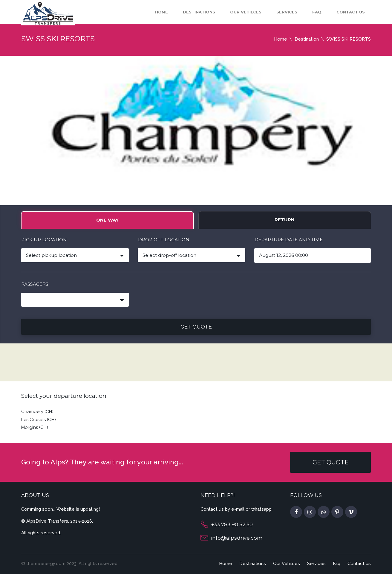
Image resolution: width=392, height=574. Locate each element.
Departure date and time (289, 240)
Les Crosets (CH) (39, 420)
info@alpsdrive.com (237, 538)
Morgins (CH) (35, 427)
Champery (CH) (37, 412)
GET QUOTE (331, 462)
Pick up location (44, 240)
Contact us (351, 12)
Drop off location (164, 240)
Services (287, 12)
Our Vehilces (246, 12)
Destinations (199, 12)
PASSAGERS (35, 284)
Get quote (196, 327)
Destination (307, 39)
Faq (317, 12)
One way (107, 220)
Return (285, 220)
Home (161, 12)
